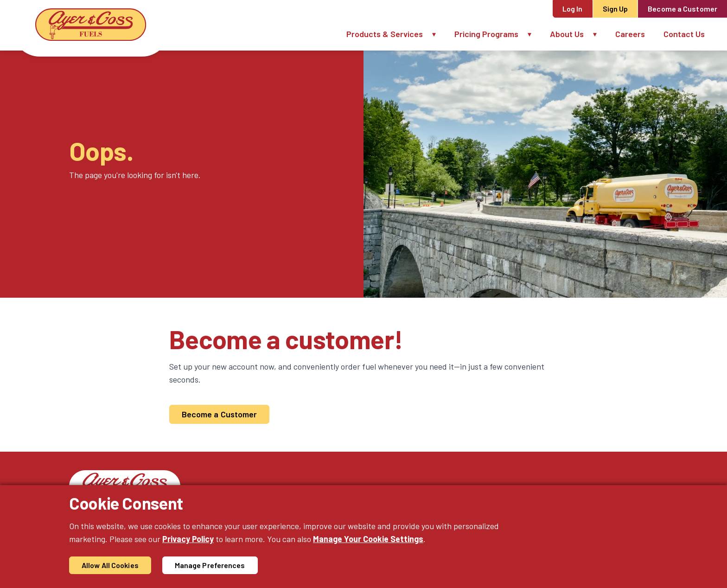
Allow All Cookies (110, 565)
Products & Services (385, 34)
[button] (439, 34)
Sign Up (615, 9)
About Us (567, 34)
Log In (573, 9)
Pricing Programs (486, 34)
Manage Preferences (210, 565)
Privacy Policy (188, 539)
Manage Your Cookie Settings (368, 539)
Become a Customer (682, 9)
